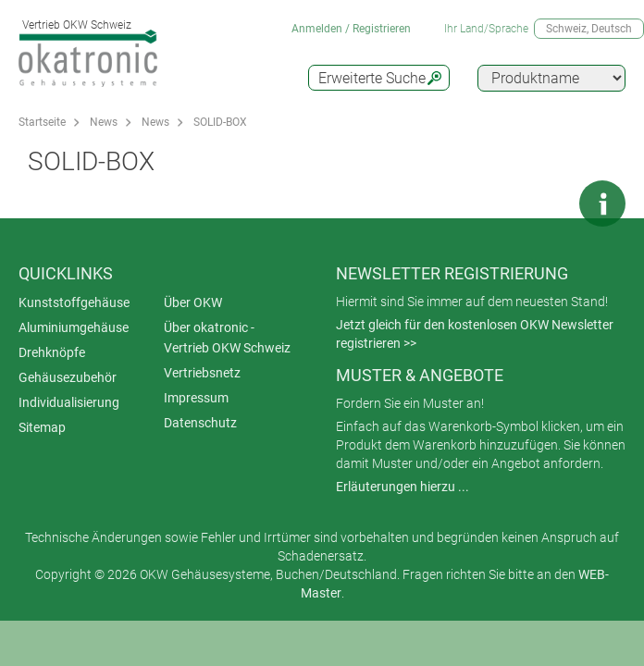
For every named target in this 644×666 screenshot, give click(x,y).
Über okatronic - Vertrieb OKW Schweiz (227, 338)
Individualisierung (69, 402)
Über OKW (193, 302)
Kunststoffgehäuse (74, 302)
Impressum (196, 398)
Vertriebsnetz (202, 373)
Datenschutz (200, 423)
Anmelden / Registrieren (351, 29)
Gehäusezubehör (68, 377)
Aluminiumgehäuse (74, 327)
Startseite (42, 122)
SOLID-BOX (220, 122)
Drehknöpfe (52, 352)
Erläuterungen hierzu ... (402, 487)
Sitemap (42, 427)
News (104, 122)
